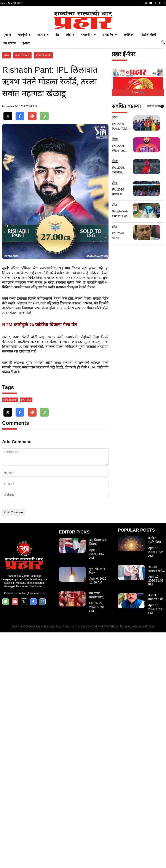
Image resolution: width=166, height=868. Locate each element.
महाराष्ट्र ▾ (43, 95)
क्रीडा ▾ (70, 95)
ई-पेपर (26, 104)
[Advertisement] (83, 39)
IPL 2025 (26, 635)
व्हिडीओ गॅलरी (148, 95)
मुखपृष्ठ (7, 95)
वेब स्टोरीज (10, 104)
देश (57, 95)
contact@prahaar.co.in (31, 829)
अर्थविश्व (129, 95)
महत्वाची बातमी (43, 116)
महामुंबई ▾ (24, 95)
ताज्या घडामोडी (22, 116)
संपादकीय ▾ (88, 95)
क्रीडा (7, 116)
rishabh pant (10, 635)
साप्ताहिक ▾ (110, 95)
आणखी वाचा (155, 167)
